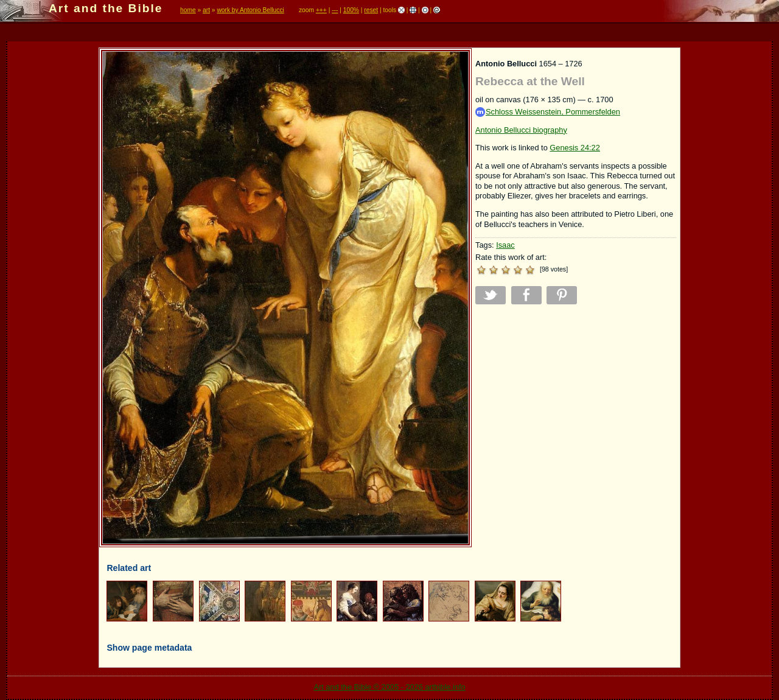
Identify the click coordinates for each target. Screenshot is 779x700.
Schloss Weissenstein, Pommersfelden (548, 112)
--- (335, 10)
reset (371, 10)
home (188, 10)
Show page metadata (149, 648)
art (206, 10)
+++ (321, 10)
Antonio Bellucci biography (521, 130)
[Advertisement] (576, 399)
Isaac (505, 245)
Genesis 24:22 (575, 148)
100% (351, 10)
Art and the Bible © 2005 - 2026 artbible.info (389, 687)
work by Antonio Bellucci (250, 10)
